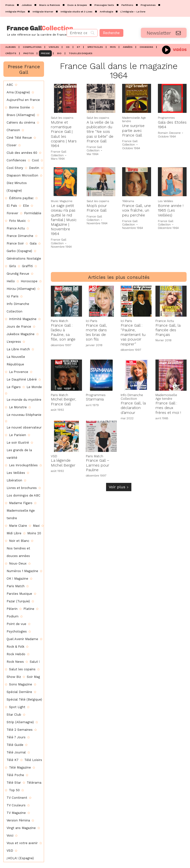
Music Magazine (62, 201)
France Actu (164, 321)
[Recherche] (111, 33)
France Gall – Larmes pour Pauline (98, 463)
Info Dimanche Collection (131, 396)
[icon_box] (174, 49)
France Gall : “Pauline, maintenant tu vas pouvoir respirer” (133, 334)
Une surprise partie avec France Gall (133, 130)
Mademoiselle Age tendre (134, 119)
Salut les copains (62, 118)
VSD (54, 455)
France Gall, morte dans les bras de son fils (96, 332)
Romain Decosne (169, 133)
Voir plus (119, 485)
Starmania (95, 398)
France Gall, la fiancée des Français (168, 329)
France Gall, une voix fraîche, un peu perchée (136, 210)
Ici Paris (91, 321)
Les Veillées (165, 201)
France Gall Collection (59, 153)
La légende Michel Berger (63, 461)
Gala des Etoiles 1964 (172, 125)
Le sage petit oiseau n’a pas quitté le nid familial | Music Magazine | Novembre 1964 (64, 220)
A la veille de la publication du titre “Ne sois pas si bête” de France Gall (100, 132)
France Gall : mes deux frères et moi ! (168, 406)
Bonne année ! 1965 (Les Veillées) (171, 210)
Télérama (128, 201)
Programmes (166, 118)
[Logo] (32, 30)
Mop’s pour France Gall (97, 208)
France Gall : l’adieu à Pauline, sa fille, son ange (63, 332)
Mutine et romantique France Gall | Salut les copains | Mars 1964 (64, 134)
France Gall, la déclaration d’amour (133, 406)
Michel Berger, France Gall (63, 400)
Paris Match (59, 321)
